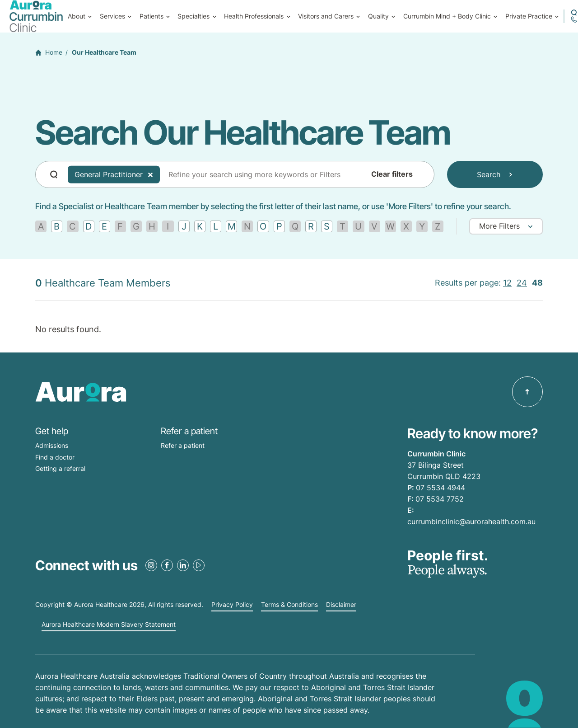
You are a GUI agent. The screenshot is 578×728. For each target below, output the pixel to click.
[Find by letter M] (231, 226)
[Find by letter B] (57, 226)
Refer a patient (183, 445)
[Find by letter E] (105, 226)
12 (507, 283)
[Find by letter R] (311, 226)
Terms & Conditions (289, 605)
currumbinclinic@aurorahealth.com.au (471, 521)
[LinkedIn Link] (183, 565)
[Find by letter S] (327, 226)
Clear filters (392, 174)
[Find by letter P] (279, 226)
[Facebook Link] (167, 565)
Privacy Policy (232, 605)
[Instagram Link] (151, 565)
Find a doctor (55, 457)
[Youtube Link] (199, 565)
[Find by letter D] (89, 226)
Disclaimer (341, 605)
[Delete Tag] (150, 174)
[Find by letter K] (200, 226)
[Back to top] (527, 392)
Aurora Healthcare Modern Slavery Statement (109, 625)
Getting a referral (60, 468)
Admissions (52, 445)
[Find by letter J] (184, 226)
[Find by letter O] (263, 226)
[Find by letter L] (216, 226)
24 (522, 283)
